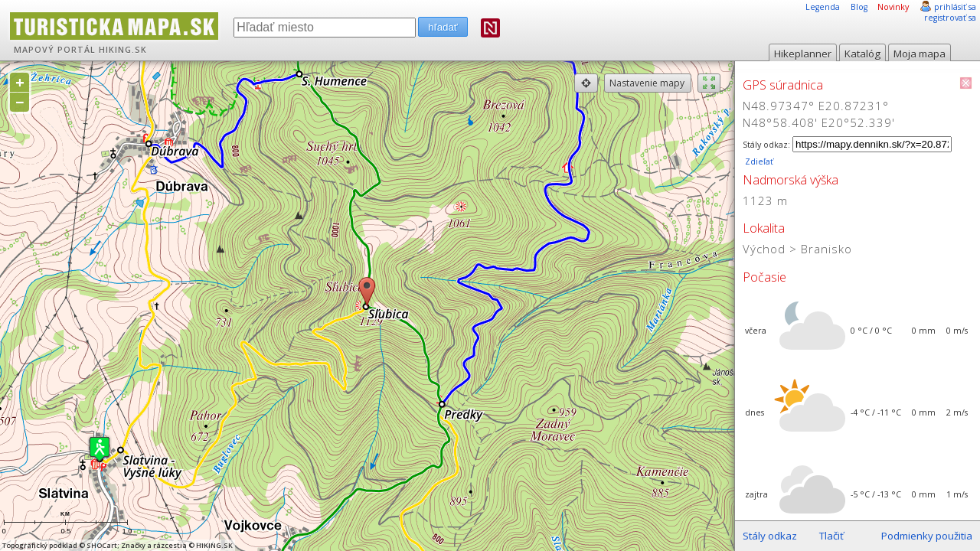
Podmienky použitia (927, 536)
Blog (859, 7)
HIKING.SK (123, 50)
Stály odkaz (770, 536)
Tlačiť (831, 536)
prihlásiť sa (955, 7)
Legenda (823, 7)
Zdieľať (758, 161)
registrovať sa (950, 18)
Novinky (893, 7)
